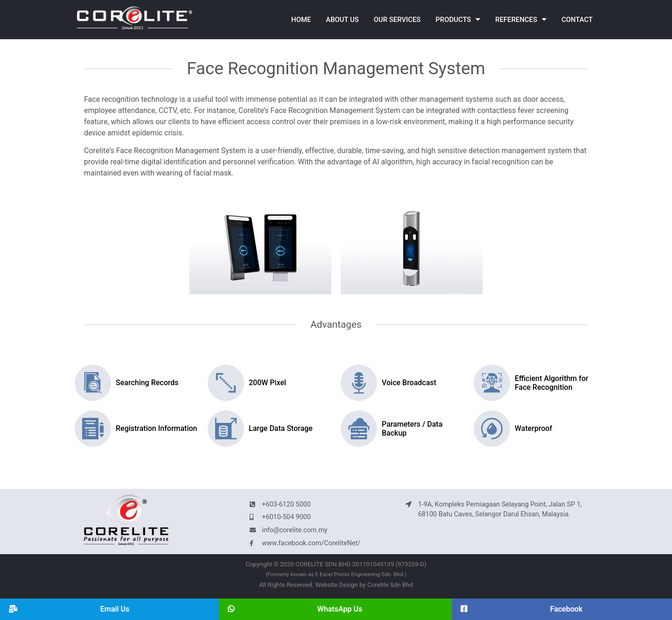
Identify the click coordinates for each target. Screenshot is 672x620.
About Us (342, 20)
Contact (577, 20)
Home (301, 20)
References (521, 19)
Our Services (397, 20)
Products (458, 19)
